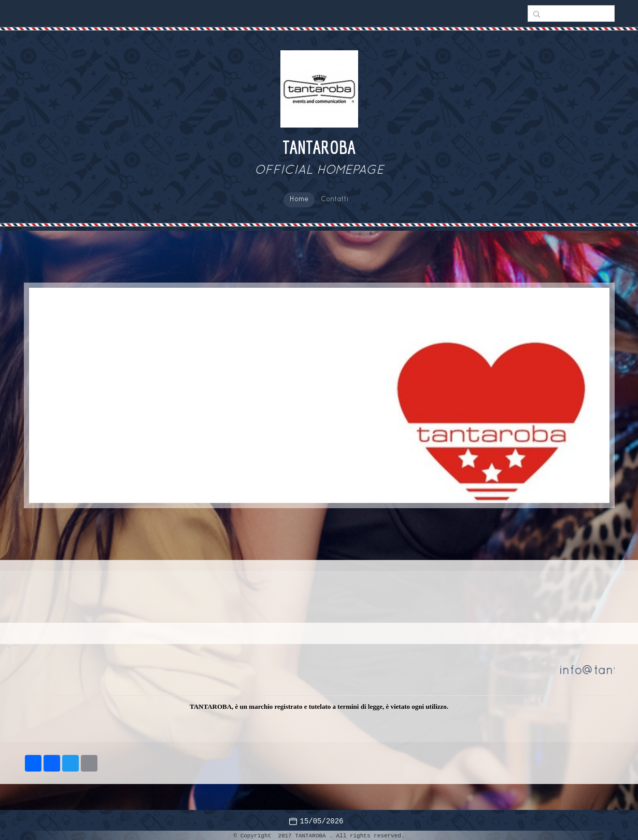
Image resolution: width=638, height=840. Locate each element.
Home (299, 200)
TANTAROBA (319, 147)
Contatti (335, 200)
